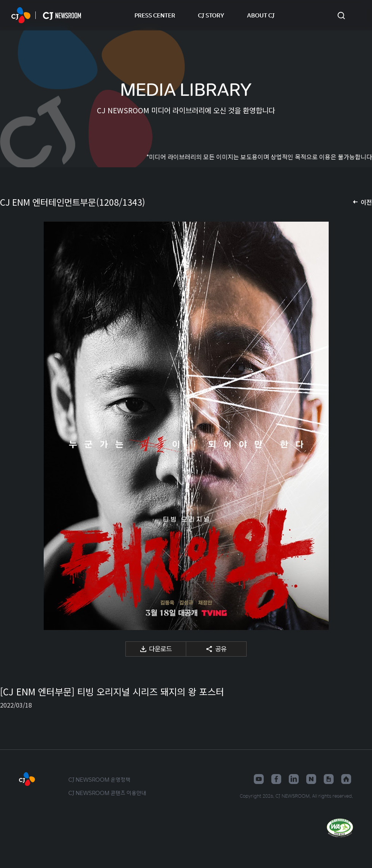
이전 (366, 202)
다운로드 (160, 648)
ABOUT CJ (261, 15)
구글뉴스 (329, 779)
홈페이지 (346, 779)
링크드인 (294, 779)
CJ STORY (211, 15)
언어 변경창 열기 (357, 15)
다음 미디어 (357, 426)
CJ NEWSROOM (21, 15)
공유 (221, 648)
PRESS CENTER (155, 15)
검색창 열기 (341, 15)
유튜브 (259, 779)
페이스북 (276, 779)
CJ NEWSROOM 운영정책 (99, 779)
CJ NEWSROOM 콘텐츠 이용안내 (107, 793)
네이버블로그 (311, 779)
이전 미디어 (15, 426)
